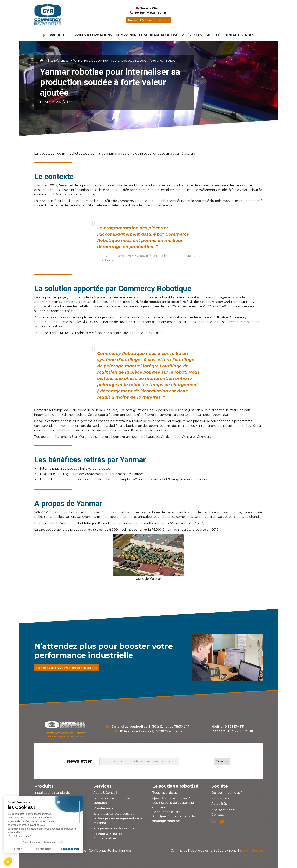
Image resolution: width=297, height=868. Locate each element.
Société (213, 35)
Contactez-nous (239, 35)
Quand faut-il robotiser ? (171, 798)
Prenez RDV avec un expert (148, 20)
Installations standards (52, 793)
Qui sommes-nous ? (227, 793)
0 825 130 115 (234, 727)
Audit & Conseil (105, 793)
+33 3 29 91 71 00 (240, 731)
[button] (58, 35)
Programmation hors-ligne (114, 828)
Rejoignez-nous (223, 809)
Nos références (58, 61)
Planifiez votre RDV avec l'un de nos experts (67, 668)
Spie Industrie (217, 850)
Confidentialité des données (110, 850)
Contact (218, 815)
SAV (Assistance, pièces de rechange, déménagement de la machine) (118, 818)
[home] (48, 14)
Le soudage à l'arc (166, 812)
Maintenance (103, 808)
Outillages (42, 804)
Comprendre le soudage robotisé (147, 35)
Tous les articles (165, 793)
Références (192, 35)
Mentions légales (73, 850)
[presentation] (198, 760)
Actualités (219, 804)
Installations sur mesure (53, 798)
